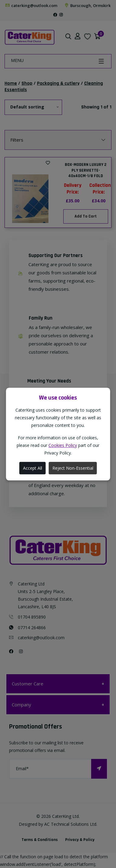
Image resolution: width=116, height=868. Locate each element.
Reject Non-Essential (73, 468)
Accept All (33, 468)
